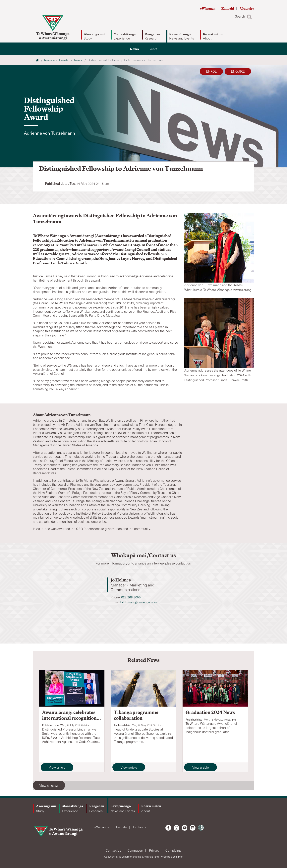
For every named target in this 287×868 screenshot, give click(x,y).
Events (152, 49)
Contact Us (114, 850)
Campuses (136, 850)
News (134, 49)
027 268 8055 (131, 597)
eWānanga (208, 8)
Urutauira (247, 8)
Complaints (173, 850)
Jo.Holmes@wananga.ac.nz (139, 602)
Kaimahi (228, 8)
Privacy (154, 850)
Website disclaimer (172, 857)
